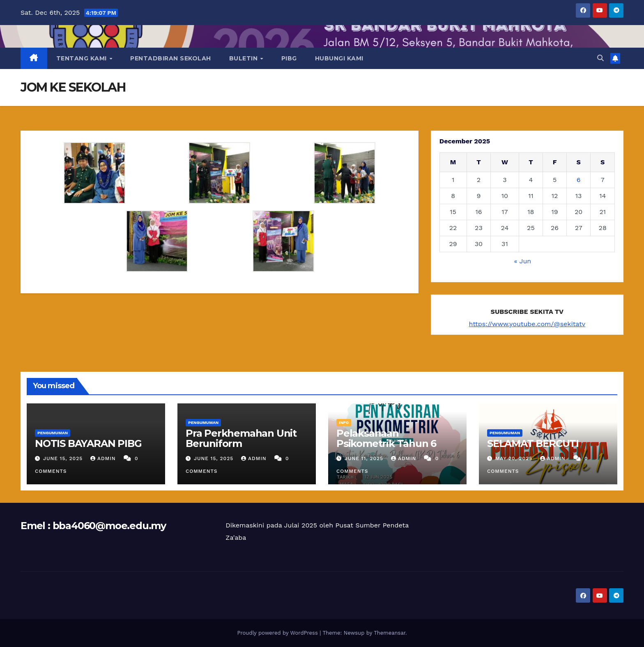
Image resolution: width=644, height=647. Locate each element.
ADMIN (104, 458)
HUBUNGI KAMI (339, 58)
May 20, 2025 (515, 458)
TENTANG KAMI (83, 58)
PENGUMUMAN (53, 433)
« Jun (523, 261)
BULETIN (244, 58)
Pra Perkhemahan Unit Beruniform (241, 438)
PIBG (289, 58)
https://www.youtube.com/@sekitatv (527, 324)
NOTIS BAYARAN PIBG (88, 443)
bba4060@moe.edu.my (109, 526)
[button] (600, 58)
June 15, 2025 (64, 458)
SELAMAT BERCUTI (533, 443)
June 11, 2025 (365, 458)
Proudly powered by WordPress (278, 633)
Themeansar (390, 633)
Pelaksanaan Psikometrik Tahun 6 (386, 438)
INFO (344, 423)
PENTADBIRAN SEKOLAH (171, 58)
